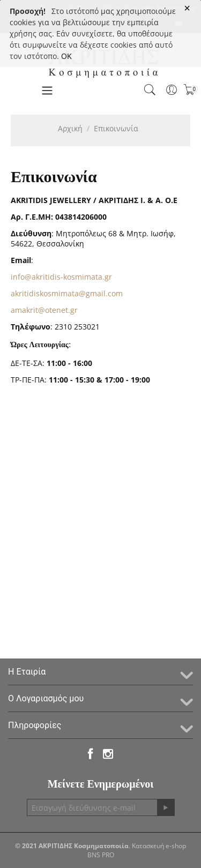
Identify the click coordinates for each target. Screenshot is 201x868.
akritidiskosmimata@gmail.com (67, 293)
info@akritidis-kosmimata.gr (61, 277)
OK (66, 56)
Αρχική (70, 128)
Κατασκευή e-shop (159, 846)
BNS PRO (101, 855)
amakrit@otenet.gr (44, 310)
